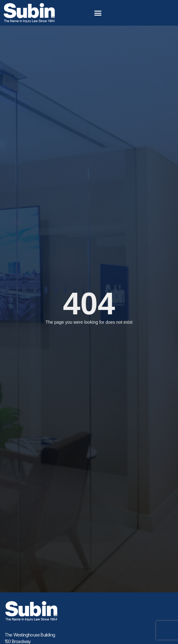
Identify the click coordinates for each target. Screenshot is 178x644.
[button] (98, 13)
